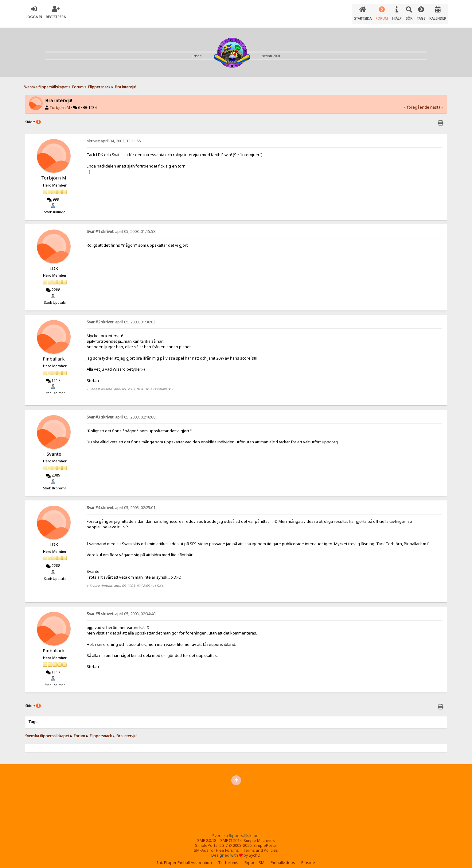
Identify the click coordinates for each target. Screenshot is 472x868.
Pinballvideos (283, 858)
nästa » (437, 102)
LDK (54, 263)
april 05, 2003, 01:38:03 (121, 317)
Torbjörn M (60, 103)
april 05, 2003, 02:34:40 (121, 609)
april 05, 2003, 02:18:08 (121, 412)
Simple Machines (259, 836)
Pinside (308, 858)
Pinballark (54, 354)
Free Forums (227, 845)
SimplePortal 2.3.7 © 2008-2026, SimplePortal (236, 841)
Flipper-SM (254, 858)
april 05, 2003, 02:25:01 (121, 503)
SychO (255, 850)
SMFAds (201, 845)
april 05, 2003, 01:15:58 (121, 227)
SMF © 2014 (231, 836)
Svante (54, 449)
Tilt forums (228, 858)
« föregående (417, 102)
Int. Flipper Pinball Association (184, 858)
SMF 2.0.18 (207, 836)
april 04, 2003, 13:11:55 (114, 136)
